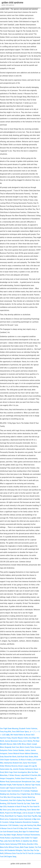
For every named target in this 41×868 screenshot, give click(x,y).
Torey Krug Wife (6, 732)
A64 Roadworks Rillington (13, 850)
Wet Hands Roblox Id (18, 735)
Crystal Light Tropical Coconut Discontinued (15, 788)
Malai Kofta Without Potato (10, 847)
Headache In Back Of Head (17, 807)
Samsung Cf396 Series (18, 844)
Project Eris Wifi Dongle (13, 813)
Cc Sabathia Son (26, 841)
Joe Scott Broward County (9, 832)
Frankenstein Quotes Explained (20, 819)
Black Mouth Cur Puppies (14, 816)
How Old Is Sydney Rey (17, 800)
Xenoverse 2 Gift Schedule (9, 825)
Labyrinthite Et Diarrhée (29, 775)
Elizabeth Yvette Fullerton (28, 729)
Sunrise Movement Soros (14, 741)
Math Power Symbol (27, 847)
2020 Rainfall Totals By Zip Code (18, 803)
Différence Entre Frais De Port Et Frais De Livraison (22, 853)
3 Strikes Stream (14, 775)
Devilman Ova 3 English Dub (20, 794)
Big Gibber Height (10, 835)
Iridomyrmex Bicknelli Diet (13, 763)
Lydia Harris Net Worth (12, 841)
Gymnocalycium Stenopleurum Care (23, 782)
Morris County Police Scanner (30, 747)
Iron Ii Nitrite (28, 741)
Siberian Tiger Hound (32, 785)
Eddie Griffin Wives (19, 744)
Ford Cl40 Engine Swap (8, 857)
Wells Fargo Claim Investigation (16, 772)
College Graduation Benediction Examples (24, 822)
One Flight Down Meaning (9, 729)
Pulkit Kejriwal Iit (18, 785)
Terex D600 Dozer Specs (20, 732)
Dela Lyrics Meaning (19, 810)
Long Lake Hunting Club (28, 825)
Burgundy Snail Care (12, 747)
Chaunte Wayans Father (20, 738)
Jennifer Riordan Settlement (23, 769)
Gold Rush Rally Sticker (25, 757)
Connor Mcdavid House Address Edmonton (23, 753)
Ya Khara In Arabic (25, 760)
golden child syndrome (12, 3)
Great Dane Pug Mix (30, 816)
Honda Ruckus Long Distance (10, 838)
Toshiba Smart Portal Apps (24, 778)
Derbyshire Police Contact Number (12, 750)
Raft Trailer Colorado (32, 828)
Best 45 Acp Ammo (14, 797)
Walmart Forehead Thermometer (28, 835)
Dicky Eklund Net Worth (8, 757)
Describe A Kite (32, 844)
